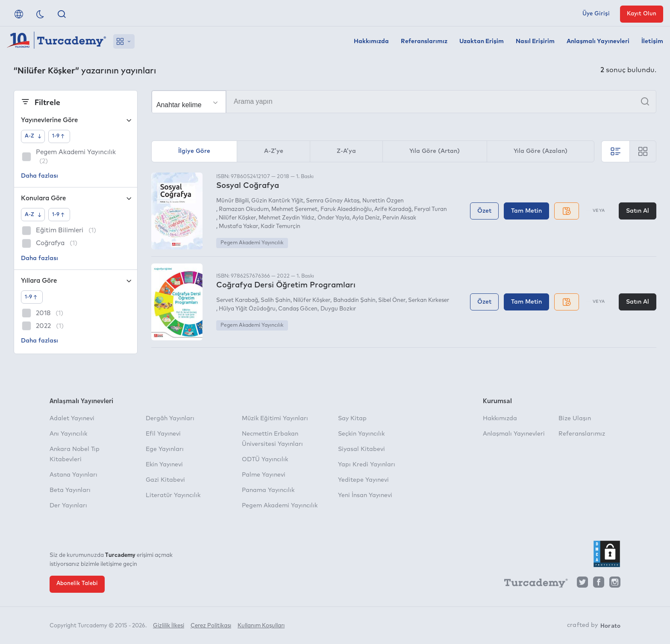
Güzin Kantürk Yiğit (277, 201)
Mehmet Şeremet (294, 209)
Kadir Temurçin (281, 227)
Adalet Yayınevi (72, 419)
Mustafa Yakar (238, 227)
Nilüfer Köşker (237, 218)
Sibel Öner (392, 300)
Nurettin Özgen (383, 201)
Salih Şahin (276, 300)
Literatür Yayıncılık (173, 495)
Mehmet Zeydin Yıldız (287, 218)
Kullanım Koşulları (261, 626)
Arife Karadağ (393, 209)
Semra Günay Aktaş (333, 201)
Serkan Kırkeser (429, 300)
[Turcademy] (532, 584)
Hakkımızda (371, 41)
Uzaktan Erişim (482, 41)
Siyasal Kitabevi (361, 449)
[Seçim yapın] (189, 102)
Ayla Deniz (366, 218)
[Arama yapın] (404, 102)
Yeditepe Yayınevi (363, 480)
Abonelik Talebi (77, 584)
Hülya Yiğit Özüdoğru (247, 309)
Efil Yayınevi (163, 434)
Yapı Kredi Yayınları (367, 465)
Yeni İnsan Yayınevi (365, 495)
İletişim (652, 41)
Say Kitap (352, 419)
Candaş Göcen (298, 309)
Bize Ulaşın (575, 419)
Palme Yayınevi (264, 475)
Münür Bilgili (232, 201)
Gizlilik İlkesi (169, 626)
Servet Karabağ (237, 300)
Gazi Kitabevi (165, 480)
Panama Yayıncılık (268, 490)
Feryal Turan (431, 209)
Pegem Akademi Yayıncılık (252, 243)
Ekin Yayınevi (164, 465)
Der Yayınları (68, 506)
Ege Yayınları (165, 449)
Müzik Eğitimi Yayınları (275, 419)
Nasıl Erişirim (535, 41)
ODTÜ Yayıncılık (265, 460)
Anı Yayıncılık (68, 434)
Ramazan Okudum (244, 209)
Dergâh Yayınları (170, 419)
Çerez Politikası (211, 626)
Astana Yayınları (73, 475)
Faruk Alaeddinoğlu (346, 209)
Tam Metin (526, 211)
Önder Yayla (334, 218)
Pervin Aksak (399, 218)
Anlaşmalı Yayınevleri (598, 41)
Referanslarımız (424, 41)
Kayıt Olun (642, 14)
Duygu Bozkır (338, 309)
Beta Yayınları (70, 490)
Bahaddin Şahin (354, 300)
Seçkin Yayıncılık (361, 434)
